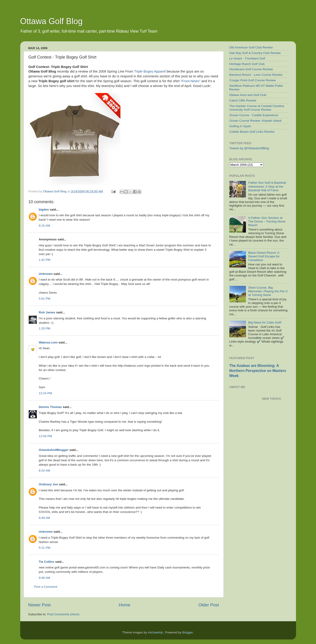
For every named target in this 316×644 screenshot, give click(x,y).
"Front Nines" (190, 81)
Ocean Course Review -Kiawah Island (255, 121)
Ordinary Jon (48, 484)
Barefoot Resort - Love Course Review (256, 75)
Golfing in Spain (240, 126)
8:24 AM (45, 471)
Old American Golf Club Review (251, 47)
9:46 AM (45, 578)
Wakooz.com (48, 342)
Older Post (209, 605)
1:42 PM (45, 260)
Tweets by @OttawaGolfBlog (249, 148)
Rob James (47, 312)
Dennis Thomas (50, 407)
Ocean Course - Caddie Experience (254, 115)
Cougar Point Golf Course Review (253, 80)
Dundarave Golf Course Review (251, 69)
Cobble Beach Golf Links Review (252, 132)
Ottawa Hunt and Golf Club (248, 95)
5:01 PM (45, 299)
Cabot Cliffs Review (243, 100)
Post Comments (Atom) (63, 614)
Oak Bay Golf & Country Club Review (255, 53)
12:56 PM (46, 436)
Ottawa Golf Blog (51, 21)
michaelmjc (156, 632)
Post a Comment (46, 587)
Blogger (188, 632)
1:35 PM (45, 328)
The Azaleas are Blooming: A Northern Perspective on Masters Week (258, 371)
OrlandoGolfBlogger (54, 450)
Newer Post (40, 605)
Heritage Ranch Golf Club (247, 64)
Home (125, 605)
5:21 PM (45, 548)
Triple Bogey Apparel (150, 71)
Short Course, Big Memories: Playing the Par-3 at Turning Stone (268, 291)
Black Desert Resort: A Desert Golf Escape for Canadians (264, 256)
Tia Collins (47, 562)
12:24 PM (46, 393)
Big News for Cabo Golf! (265, 322)
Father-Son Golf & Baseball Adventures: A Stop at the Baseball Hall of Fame (267, 186)
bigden (44, 210)
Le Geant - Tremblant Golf (247, 58)
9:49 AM (45, 518)
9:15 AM (45, 226)
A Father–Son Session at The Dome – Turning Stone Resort (267, 221)
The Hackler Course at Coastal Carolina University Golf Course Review (257, 108)
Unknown (46, 274)
